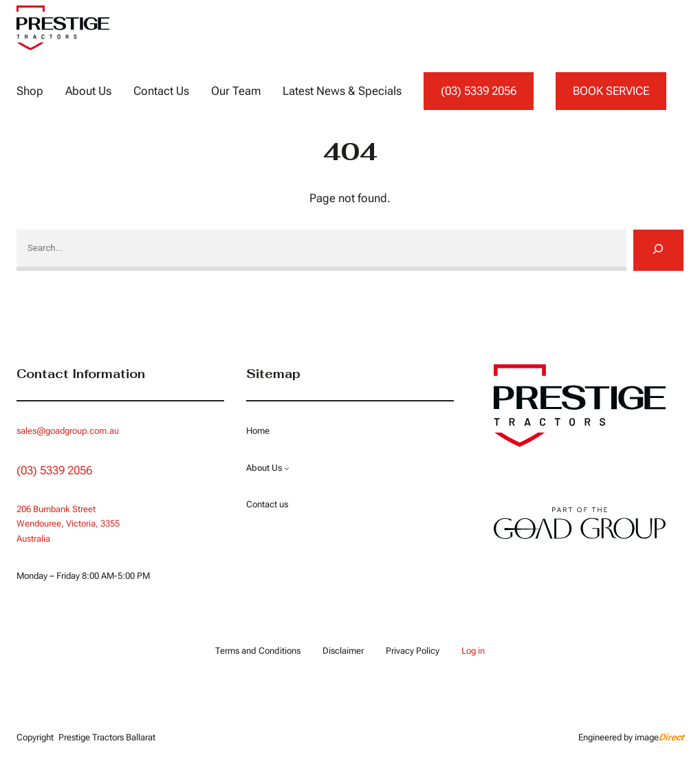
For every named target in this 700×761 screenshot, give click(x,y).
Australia (33, 539)
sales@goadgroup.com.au (68, 431)
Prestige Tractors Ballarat (107, 737)
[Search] (658, 250)
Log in (472, 651)
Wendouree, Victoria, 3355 (68, 523)
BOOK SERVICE (611, 91)
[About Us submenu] (286, 468)
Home (258, 431)
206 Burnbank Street (56, 509)
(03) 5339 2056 (479, 91)
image (659, 737)
